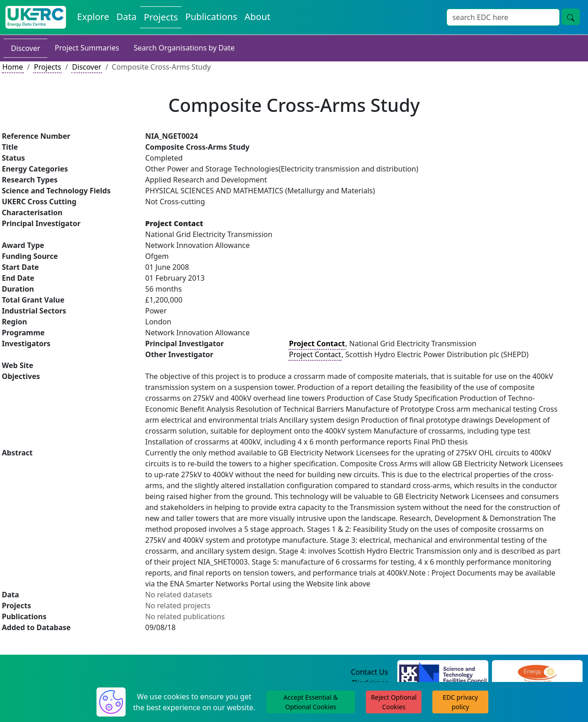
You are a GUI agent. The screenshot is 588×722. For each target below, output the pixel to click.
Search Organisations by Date (184, 48)
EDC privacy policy (460, 702)
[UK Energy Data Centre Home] (36, 17)
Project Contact (315, 354)
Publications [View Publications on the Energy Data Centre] (211, 17)
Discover (25, 48)
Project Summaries (87, 48)
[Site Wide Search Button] (571, 17)
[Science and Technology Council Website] (443, 672)
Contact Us (369, 672)
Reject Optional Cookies (394, 702)
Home (13, 67)
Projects (47, 67)
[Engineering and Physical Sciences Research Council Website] (537, 672)
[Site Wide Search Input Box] (503, 17)
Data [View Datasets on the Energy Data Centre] (127, 17)
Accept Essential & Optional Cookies (311, 702)
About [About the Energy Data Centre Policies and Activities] (257, 17)
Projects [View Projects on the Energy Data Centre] (161, 17)
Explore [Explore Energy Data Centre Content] (93, 17)
